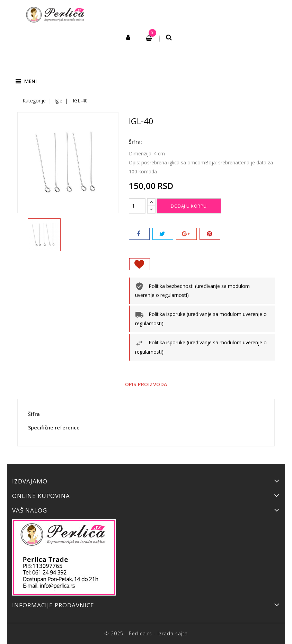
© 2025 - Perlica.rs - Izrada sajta (146, 633)
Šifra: (135, 142)
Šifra (34, 414)
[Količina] (137, 206)
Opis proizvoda (146, 384)
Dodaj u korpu (189, 206)
